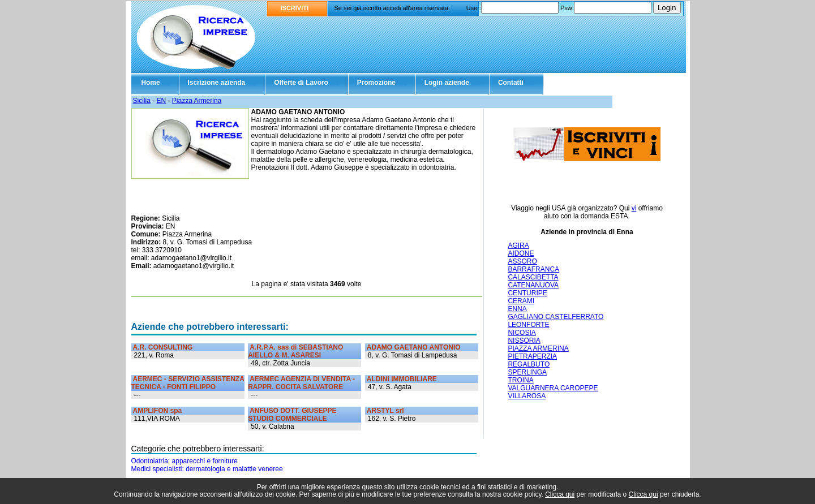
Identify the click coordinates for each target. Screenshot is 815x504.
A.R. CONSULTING (163, 347)
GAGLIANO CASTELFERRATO (556, 317)
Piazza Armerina (197, 101)
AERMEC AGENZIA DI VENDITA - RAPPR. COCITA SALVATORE (301, 383)
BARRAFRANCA (533, 269)
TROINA (520, 380)
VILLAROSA (527, 396)
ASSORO (522, 261)
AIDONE (521, 253)
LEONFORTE (528, 325)
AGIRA (518, 245)
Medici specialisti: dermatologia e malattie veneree (207, 469)
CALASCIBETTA (533, 277)
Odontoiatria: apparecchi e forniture (185, 461)
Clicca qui (560, 494)
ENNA (517, 309)
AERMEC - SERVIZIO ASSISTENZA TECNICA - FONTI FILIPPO (188, 383)
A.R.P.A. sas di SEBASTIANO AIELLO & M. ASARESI (295, 351)
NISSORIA (524, 341)
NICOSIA (522, 333)
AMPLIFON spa (158, 411)
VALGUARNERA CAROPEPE (553, 388)
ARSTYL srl (385, 411)
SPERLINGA (527, 372)
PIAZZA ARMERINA (538, 348)
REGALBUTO (529, 364)
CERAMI (521, 301)
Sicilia (142, 101)
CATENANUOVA (533, 285)
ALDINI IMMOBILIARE (402, 379)
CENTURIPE (527, 293)
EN (162, 101)
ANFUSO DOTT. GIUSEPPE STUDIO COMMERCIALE (292, 415)
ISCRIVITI (295, 8)
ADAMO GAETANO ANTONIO (414, 347)
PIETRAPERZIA (532, 356)
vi (634, 208)
